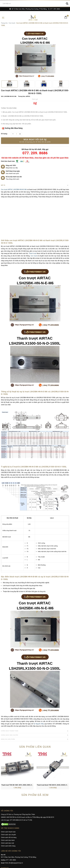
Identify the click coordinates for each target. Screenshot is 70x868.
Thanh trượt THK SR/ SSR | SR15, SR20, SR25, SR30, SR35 (20, 755)
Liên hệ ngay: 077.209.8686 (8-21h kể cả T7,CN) (17, 790)
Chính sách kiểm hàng (8, 816)
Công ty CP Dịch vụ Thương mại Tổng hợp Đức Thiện (18, 784)
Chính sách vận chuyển (8, 805)
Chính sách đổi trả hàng (9, 807)
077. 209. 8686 (54, 9)
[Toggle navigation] (3, 17)
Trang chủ (4, 23)
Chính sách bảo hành (8, 810)
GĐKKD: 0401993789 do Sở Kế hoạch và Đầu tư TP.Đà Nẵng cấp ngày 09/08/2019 (28, 787)
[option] (35, 55)
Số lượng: (4, 134)
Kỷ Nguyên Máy (39, 724)
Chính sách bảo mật (7, 813)
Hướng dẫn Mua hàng (12, 128)
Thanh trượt (33, 253)
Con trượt (12, 23)
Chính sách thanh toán (8, 802)
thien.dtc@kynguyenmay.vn (14, 833)
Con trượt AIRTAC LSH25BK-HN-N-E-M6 (14, 189)
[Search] (67, 4)
